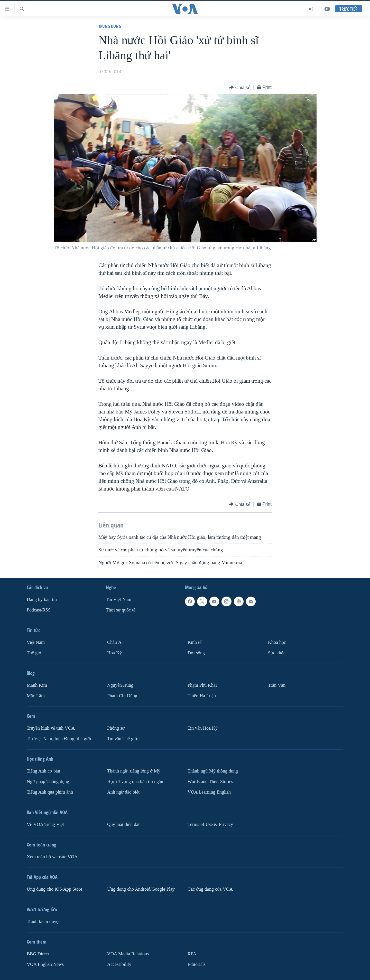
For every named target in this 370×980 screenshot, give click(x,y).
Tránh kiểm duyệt (43, 922)
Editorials (197, 964)
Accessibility (119, 964)
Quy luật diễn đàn (124, 824)
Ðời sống (196, 653)
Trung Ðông (110, 26)
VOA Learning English (209, 792)
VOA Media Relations (128, 954)
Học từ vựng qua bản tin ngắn (135, 782)
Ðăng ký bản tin (42, 600)
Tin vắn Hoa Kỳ (203, 728)
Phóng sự (116, 728)
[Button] (240, 88)
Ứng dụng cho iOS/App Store (54, 889)
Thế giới (35, 653)
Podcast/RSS (39, 610)
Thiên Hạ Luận (202, 696)
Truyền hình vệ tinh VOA (51, 728)
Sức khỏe (277, 653)
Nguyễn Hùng (120, 685)
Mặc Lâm (36, 696)
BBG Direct (38, 954)
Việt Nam (36, 642)
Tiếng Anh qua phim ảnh (50, 792)
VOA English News (45, 964)
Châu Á (114, 642)
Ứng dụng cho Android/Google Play (141, 889)
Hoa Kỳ (114, 653)
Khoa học (277, 642)
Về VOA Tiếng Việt (45, 824)
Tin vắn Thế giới (123, 739)
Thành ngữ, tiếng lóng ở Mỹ (134, 771)
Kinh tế (195, 642)
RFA (192, 954)
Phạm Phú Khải (202, 685)
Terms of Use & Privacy (210, 824)
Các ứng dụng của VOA (210, 889)
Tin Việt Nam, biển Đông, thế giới (59, 739)
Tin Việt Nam (119, 600)
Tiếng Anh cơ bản (43, 771)
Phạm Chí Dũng (122, 696)
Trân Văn (277, 685)
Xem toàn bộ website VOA (52, 857)
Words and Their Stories (210, 782)
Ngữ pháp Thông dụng (48, 782)
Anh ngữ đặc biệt (123, 792)
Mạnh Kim (37, 685)
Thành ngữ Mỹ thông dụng (213, 771)
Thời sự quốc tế (121, 610)
